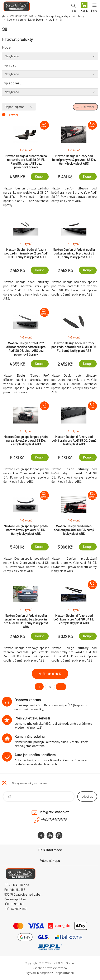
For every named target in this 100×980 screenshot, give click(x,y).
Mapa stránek (65, 973)
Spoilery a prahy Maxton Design (26, 20)
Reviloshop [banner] (16, 7)
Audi (52, 20)
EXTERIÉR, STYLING (21, 16)
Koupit (40, 177)
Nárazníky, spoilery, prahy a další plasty (61, 16)
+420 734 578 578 (54, 819)
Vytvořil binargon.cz (40, 973)
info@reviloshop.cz (54, 812)
